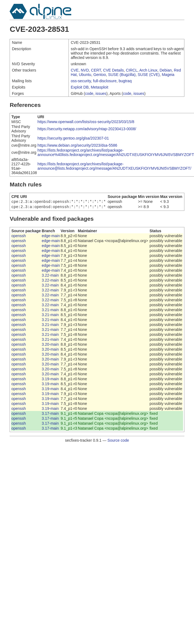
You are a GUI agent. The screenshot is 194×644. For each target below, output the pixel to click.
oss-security (81, 81)
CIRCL (132, 70)
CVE (75, 70)
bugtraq (125, 81)
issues (101, 93)
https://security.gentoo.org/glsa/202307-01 (73, 138)
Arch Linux (148, 70)
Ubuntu (85, 75)
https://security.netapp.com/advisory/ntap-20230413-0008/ (87, 129)
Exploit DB (80, 87)
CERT (96, 70)
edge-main (51, 237)
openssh (18, 237)
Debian (166, 70)
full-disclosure (105, 81)
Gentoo (100, 75)
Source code (118, 441)
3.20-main (50, 345)
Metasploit (99, 87)
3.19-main (50, 380)
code (89, 93)
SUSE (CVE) (149, 75)
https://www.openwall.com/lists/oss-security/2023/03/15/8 (86, 122)
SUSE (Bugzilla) (122, 75)
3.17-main (50, 415)
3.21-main (50, 311)
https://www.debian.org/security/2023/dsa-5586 (77, 145)
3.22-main (50, 276)
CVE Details (113, 70)
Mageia (168, 75)
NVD (85, 70)
